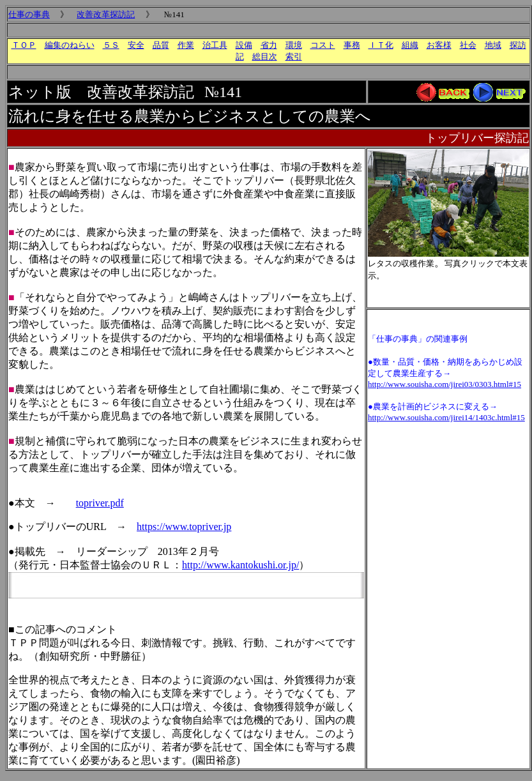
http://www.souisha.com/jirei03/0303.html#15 (445, 384)
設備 (244, 45)
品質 (161, 45)
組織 (410, 45)
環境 (294, 45)
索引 (294, 57)
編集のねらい (70, 45)
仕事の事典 (29, 14)
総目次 (265, 57)
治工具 (215, 45)
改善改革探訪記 (106, 14)
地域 (493, 45)
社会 (468, 45)
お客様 (439, 45)
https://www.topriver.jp (184, 527)
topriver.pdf (100, 503)
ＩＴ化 (381, 45)
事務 (352, 45)
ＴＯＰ (24, 45)
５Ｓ (111, 45)
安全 (136, 45)
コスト (323, 45)
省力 (269, 45)
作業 (186, 45)
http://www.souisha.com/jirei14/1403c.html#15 (446, 417)
